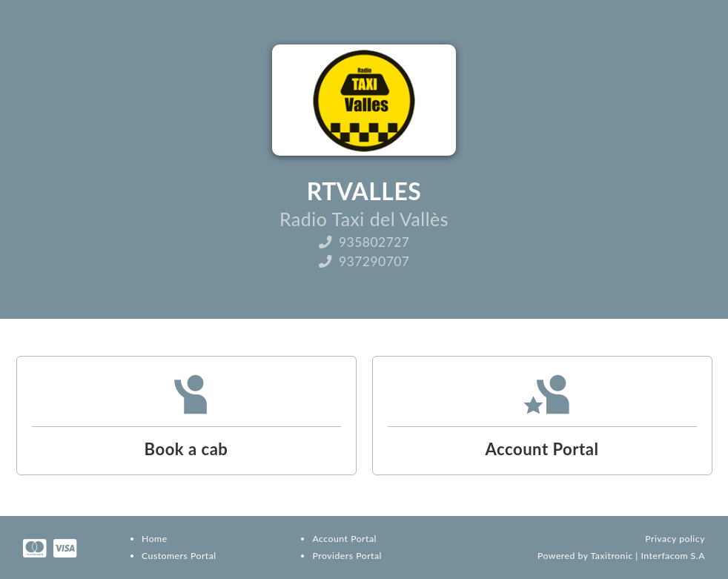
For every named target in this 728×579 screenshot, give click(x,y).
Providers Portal (347, 556)
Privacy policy (675, 539)
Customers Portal (179, 556)
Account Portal (344, 539)
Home (155, 539)
